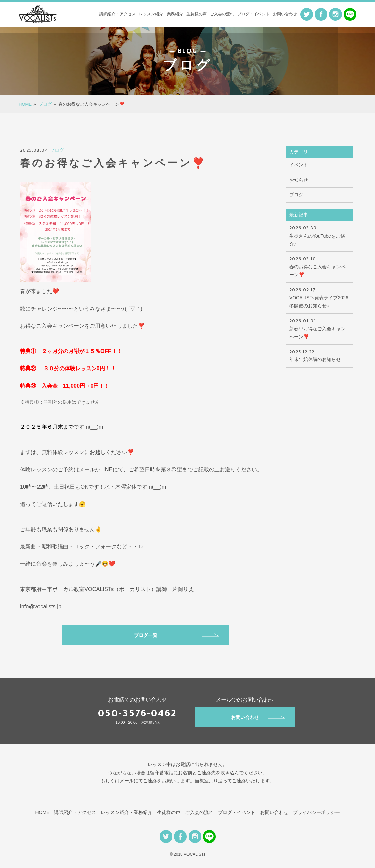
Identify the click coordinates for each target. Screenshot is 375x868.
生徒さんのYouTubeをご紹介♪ (319, 235)
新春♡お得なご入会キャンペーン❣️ (319, 328)
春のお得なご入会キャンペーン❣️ (319, 266)
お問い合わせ (285, 14)
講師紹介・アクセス (118, 14)
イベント (299, 165)
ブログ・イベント (253, 14)
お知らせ (299, 180)
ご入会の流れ (222, 14)
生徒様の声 (197, 14)
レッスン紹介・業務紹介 (161, 14)
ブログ (45, 104)
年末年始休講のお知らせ (319, 355)
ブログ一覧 (176, 635)
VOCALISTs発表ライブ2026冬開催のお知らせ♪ (319, 297)
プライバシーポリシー (316, 812)
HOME (25, 104)
